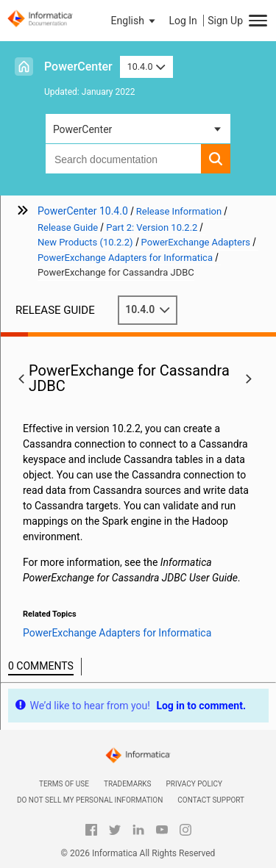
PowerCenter (78, 67)
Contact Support (211, 800)
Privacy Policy (194, 784)
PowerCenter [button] (82, 129)
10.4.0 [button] (146, 67)
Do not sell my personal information (90, 800)
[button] (135, 21)
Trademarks (128, 784)
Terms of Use (64, 784)
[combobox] (123, 159)
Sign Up (225, 21)
